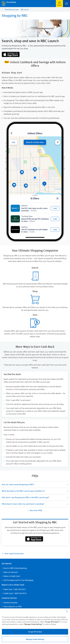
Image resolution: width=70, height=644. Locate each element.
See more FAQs (36, 510)
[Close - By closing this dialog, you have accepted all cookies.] (67, 611)
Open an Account (11, 572)
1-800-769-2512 (20, 593)
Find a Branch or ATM (13, 607)
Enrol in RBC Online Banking (15, 568)
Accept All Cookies (35, 632)
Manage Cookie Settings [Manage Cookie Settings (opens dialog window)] (35, 639)
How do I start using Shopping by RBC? (18, 484)
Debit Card (8, 589)
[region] (35, 626)
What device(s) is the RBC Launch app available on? (23, 491)
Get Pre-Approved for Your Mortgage (18, 580)
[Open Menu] (66, 4)
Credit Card (8, 593)
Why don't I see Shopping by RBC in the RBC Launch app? (26, 497)
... (2, 10)
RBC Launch (25, 10)
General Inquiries (10, 603)
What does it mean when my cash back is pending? (23, 504)
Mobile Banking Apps (12, 10)
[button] (59, 4)
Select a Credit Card (12, 576)
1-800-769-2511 (20, 589)
